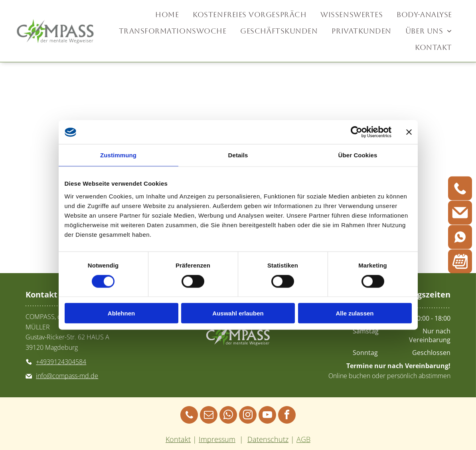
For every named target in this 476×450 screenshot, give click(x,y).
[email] (209, 416)
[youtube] (267, 416)
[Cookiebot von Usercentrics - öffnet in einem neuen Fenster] (357, 132)
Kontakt (178, 439)
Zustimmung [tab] (118, 155)
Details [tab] (238, 155)
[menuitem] (168, 15)
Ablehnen (121, 313)
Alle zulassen (355, 313)
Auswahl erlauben (238, 313)
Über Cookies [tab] (358, 155)
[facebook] (287, 416)
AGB (303, 439)
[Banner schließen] (409, 132)
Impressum (217, 439)
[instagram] (248, 416)
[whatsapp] (228, 416)
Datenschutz (268, 439)
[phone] (189, 416)
